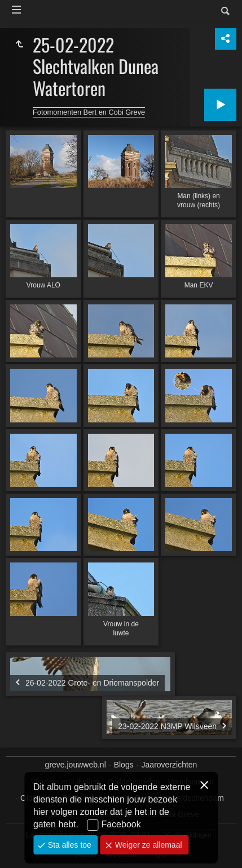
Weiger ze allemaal (148, 845)
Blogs (124, 765)
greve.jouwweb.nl (76, 765)
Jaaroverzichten (170, 765)
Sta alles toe (69, 845)
